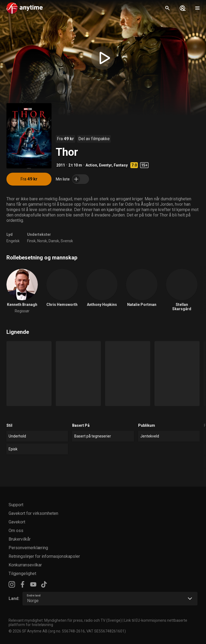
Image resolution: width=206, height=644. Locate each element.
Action (91, 165)
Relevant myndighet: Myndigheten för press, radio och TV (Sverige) (65, 620)
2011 (61, 165)
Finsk (31, 241)
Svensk (67, 241)
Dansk (54, 241)
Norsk (42, 241)
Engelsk (13, 241)
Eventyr (105, 165)
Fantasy (121, 165)
